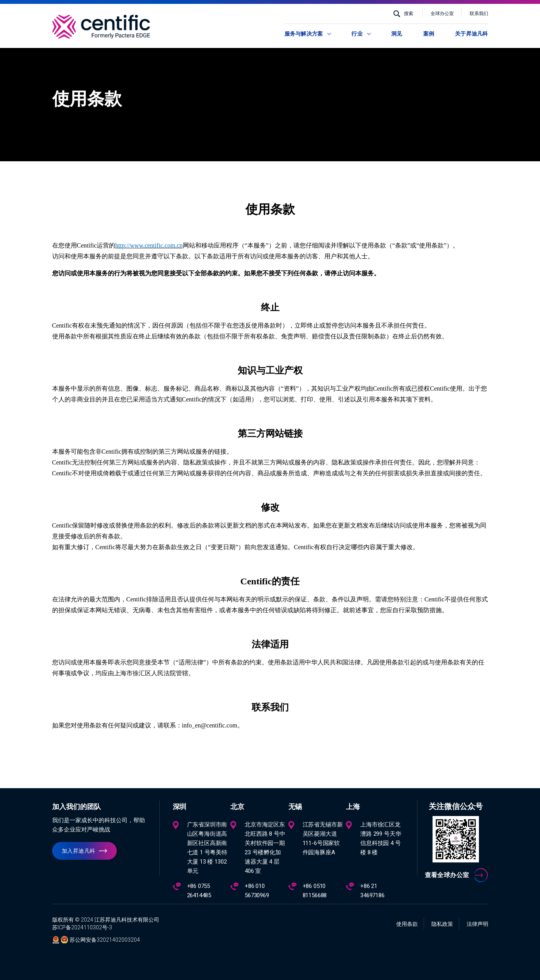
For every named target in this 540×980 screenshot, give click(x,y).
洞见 (397, 34)
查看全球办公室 (447, 875)
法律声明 (477, 924)
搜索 (409, 14)
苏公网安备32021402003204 (105, 940)
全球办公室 (442, 14)
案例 (429, 34)
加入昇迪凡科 (79, 851)
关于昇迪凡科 (471, 34)
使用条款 (407, 924)
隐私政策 (442, 924)
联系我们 (479, 14)
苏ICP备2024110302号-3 (82, 927)
